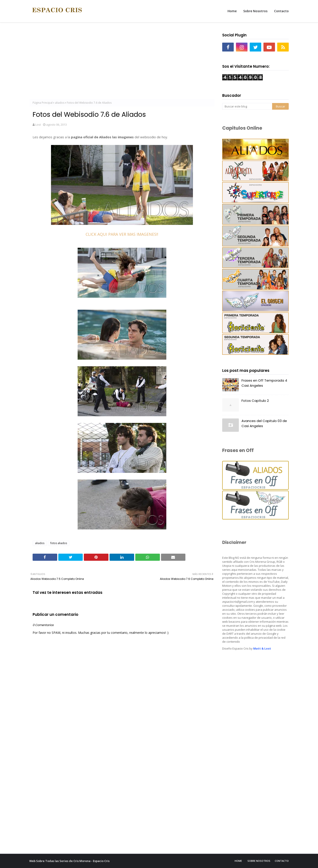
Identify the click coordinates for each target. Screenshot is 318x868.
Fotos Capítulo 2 (255, 401)
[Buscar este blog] (247, 106)
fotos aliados (59, 543)
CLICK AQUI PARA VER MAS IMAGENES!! (122, 234)
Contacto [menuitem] (281, 11)
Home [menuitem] (232, 11)
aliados (60, 103)
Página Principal (43, 103)
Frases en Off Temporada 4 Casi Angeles (264, 383)
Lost (38, 125)
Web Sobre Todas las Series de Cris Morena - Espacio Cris (69, 861)
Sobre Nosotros (259, 861)
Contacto (282, 861)
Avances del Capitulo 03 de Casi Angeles (264, 423)
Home (238, 861)
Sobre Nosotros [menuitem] (255, 11)
